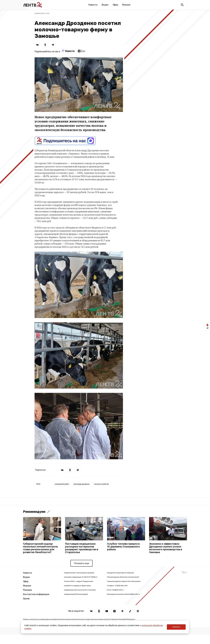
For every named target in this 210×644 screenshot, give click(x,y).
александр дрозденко (82, 484)
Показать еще (81, 563)
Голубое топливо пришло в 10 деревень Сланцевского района (123, 547)
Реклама (27, 590)
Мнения (126, 5)
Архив (26, 599)
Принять (176, 627)
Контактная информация (36, 594)
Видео (105, 5)
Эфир (115, 5)
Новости (93, 5)
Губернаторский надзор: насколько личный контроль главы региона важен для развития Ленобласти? (41, 548)
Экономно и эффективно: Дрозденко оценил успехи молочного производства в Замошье (166, 548)
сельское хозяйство (101, 484)
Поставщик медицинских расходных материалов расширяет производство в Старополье (82, 548)
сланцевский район (62, 484)
